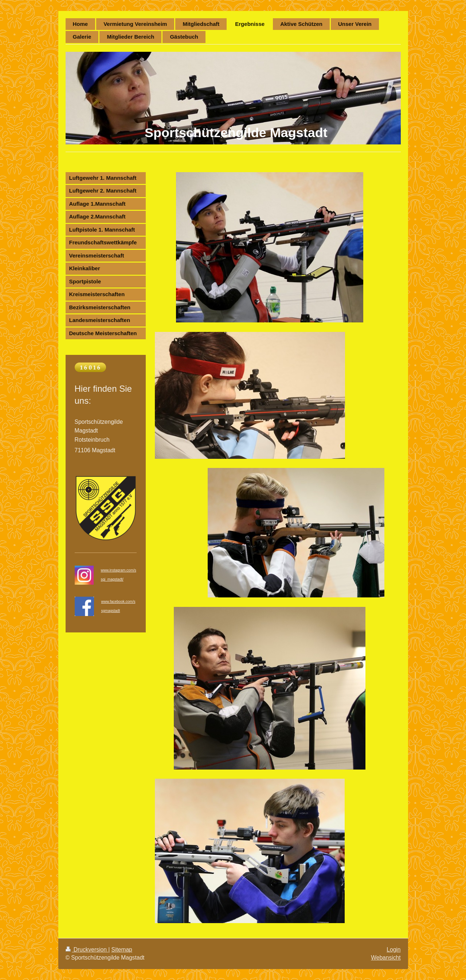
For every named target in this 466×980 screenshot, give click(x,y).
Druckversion (87, 950)
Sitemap (122, 950)
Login (393, 950)
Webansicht (386, 958)
